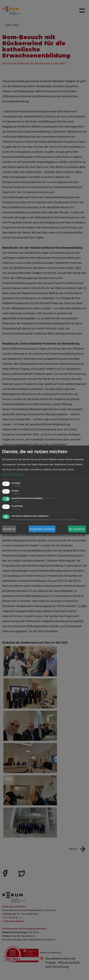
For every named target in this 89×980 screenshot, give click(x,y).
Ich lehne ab (9, 529)
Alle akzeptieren (77, 529)
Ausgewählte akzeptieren (42, 529)
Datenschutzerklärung (13, 474)
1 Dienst (16, 486)
